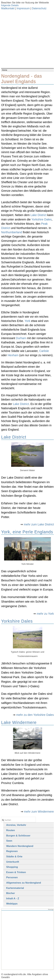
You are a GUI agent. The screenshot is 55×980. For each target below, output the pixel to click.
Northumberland (12, 232)
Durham (21, 338)
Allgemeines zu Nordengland (24, 883)
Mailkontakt (8, 8)
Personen (12, 877)
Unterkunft (13, 862)
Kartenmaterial (15, 888)
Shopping (12, 867)
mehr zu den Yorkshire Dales (35, 715)
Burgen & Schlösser (18, 836)
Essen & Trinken (16, 872)
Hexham (13, 355)
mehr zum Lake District (39, 524)
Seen (9, 841)
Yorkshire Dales (42, 219)
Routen (11, 830)
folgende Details (10, 5)
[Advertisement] (27, 39)
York (27, 321)
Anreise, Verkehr (16, 825)
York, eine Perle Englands (27, 532)
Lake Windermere (19, 722)
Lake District (38, 215)
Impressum (23, 8)
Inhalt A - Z (13, 898)
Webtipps (12, 904)
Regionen (12, 851)
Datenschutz (39, 8)
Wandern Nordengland (20, 846)
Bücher (11, 893)
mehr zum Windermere (39, 812)
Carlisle (44, 351)
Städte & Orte (14, 856)
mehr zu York (45, 614)
